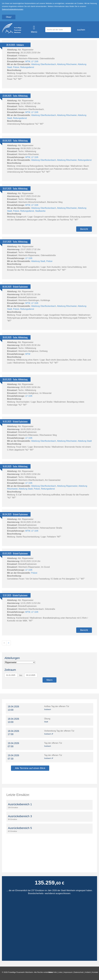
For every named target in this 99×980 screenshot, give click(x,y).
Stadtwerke (40, 211)
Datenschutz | (79, 972)
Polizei (16, 67)
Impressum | (69, 972)
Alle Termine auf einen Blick (30, 768)
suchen (81, 30)
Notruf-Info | (53, 972)
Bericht (84, 229)
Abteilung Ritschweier (67, 64)
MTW (28, 61)
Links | (61, 972)
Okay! (9, 17)
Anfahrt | (88, 972)
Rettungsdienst (27, 67)
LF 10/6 (35, 61)
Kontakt (96, 972)
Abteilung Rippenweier (67, 486)
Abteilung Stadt (38, 261)
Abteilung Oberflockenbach (44, 64)
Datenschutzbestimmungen (13, 9)
